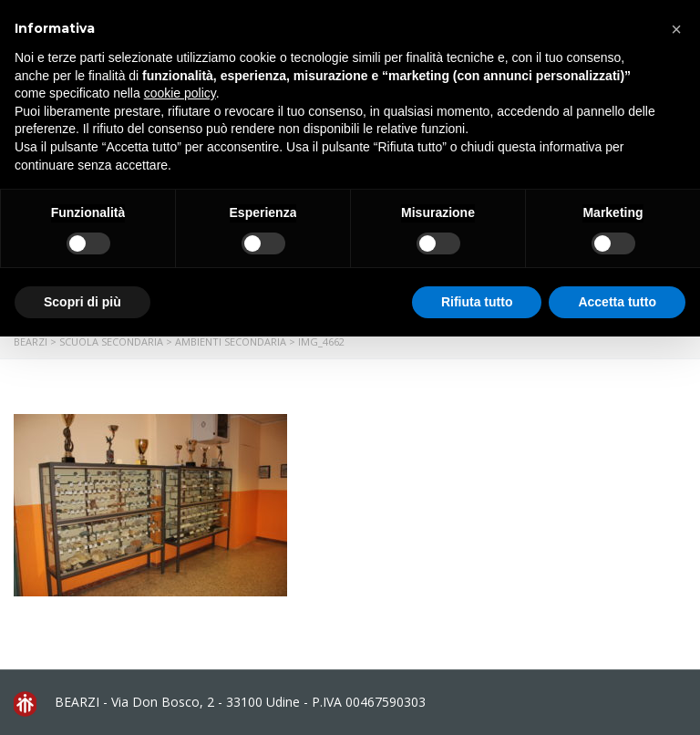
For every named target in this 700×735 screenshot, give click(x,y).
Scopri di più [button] (82, 302)
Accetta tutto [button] (617, 302)
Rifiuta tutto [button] (477, 302)
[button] (676, 29)
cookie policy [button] (180, 93)
